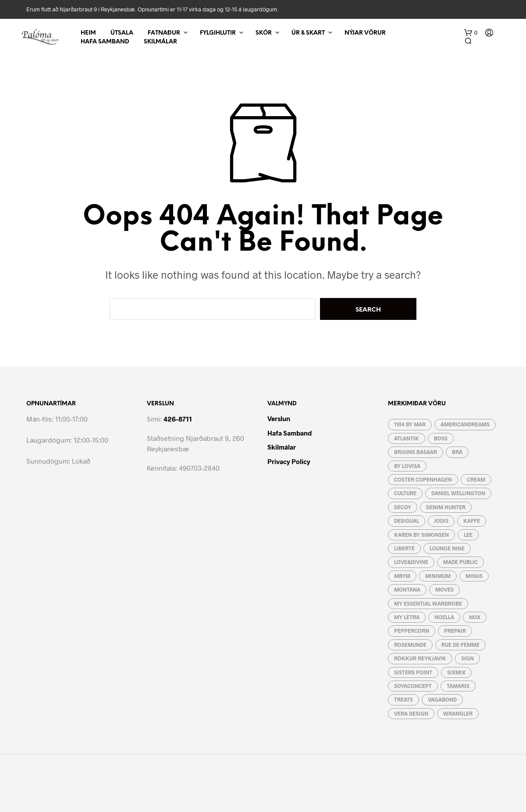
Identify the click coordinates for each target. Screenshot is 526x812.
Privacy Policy (289, 461)
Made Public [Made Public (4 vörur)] (460, 562)
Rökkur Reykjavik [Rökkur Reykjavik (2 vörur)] (420, 658)
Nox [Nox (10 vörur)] (475, 617)
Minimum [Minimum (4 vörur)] (438, 576)
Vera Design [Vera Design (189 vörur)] (411, 713)
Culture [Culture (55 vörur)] (405, 493)
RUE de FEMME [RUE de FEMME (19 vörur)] (460, 645)
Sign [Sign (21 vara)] (467, 658)
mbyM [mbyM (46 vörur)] (402, 576)
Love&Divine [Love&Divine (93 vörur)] (411, 562)
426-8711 (178, 419)
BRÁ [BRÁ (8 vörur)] (457, 452)
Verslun (279, 418)
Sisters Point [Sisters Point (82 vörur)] (413, 672)
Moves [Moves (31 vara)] (444, 589)
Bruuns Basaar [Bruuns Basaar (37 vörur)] (416, 452)
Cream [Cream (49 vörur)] (476, 479)
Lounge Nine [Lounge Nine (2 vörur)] (447, 548)
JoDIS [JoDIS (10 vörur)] (441, 521)
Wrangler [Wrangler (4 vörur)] (458, 713)
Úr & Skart (308, 33)
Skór (264, 33)
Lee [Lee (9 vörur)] (468, 535)
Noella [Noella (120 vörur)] (444, 617)
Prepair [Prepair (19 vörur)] (455, 631)
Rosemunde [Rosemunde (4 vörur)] (410, 645)
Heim (88, 33)
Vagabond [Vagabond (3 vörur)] (442, 699)
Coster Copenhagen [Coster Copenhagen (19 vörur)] (423, 479)
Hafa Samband (105, 42)
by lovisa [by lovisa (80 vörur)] (407, 466)
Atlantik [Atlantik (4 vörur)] (407, 438)
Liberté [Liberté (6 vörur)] (404, 548)
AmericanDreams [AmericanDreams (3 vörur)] (465, 424)
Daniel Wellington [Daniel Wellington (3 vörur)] (458, 493)
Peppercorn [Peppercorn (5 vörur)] (412, 631)
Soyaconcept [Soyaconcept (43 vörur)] (413, 686)
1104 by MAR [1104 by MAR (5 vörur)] (410, 424)
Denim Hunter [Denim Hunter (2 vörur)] (446, 507)
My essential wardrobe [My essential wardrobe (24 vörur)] (428, 603)
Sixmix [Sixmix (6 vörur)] (456, 672)
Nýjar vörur (365, 33)
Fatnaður (164, 33)
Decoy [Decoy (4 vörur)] (403, 507)
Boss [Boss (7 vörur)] (441, 438)
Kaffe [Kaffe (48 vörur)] (472, 521)
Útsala (122, 33)
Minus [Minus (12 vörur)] (474, 576)
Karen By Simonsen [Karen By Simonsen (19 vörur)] (421, 535)
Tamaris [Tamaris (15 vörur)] (458, 686)
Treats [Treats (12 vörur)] (403, 699)
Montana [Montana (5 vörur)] (407, 589)
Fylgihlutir (218, 33)
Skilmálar (160, 42)
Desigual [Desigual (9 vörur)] (407, 521)
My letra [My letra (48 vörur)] (407, 617)
